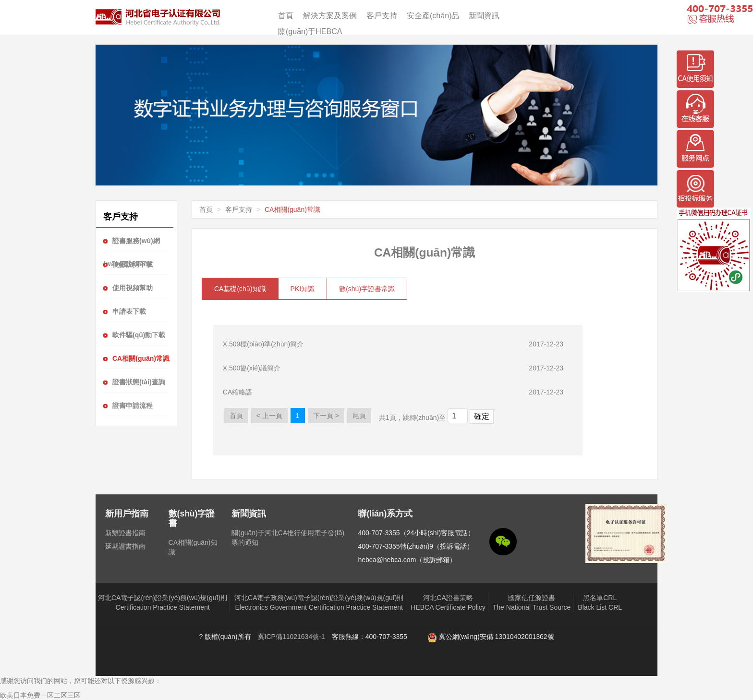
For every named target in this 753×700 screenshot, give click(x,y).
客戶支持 (382, 16)
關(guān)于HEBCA (310, 31)
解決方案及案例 (330, 16)
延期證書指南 (125, 546)
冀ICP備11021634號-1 (291, 637)
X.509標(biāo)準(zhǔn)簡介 (263, 344)
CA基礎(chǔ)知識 (240, 289)
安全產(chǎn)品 (433, 16)
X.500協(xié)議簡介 (252, 368)
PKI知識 (303, 289)
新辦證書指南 (125, 533)
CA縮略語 (237, 392)
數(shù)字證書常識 (367, 289)
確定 (482, 416)
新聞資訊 (484, 16)
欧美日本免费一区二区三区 (40, 695)
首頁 (286, 16)
